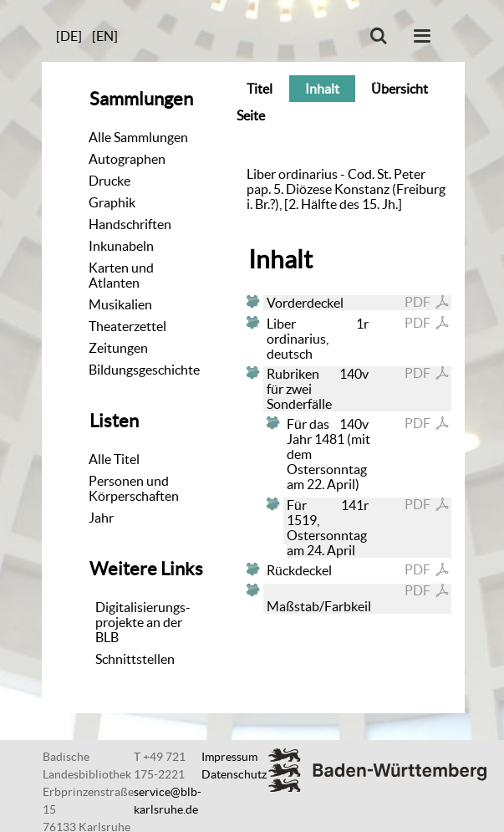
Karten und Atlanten (121, 275)
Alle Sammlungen (138, 137)
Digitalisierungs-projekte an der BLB (143, 622)
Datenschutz (234, 774)
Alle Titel (114, 459)
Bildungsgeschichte (144, 370)
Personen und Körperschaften (134, 488)
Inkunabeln (121, 246)
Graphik (112, 202)
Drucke (109, 181)
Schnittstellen (135, 659)
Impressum (229, 757)
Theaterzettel (127, 326)
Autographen (127, 159)
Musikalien (120, 304)
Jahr (101, 518)
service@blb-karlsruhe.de (168, 801)
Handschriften (130, 224)
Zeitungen (118, 348)
